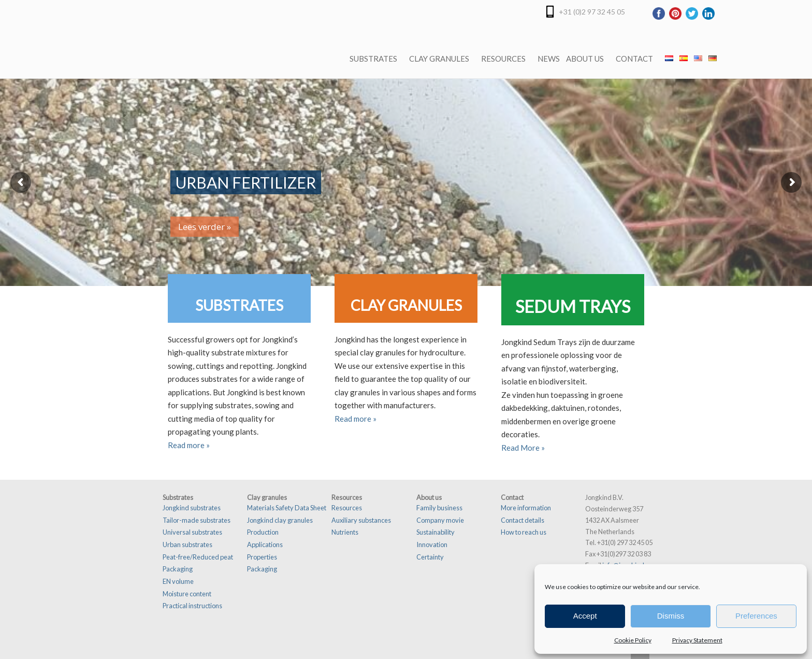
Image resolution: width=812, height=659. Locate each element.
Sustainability (436, 532)
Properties (262, 557)
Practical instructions (192, 606)
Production (263, 532)
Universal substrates (192, 532)
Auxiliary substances (361, 520)
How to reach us (524, 532)
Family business (439, 508)
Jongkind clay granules (280, 520)
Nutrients (345, 532)
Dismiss (671, 616)
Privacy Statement (697, 640)
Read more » (189, 445)
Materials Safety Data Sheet (287, 508)
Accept (585, 616)
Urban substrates (187, 545)
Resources (347, 508)
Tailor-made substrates (197, 520)
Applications (265, 545)
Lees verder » (205, 227)
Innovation (432, 545)
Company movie (440, 520)
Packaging (178, 569)
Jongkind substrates (192, 508)
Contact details (523, 520)
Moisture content (187, 594)
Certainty (430, 557)
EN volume (178, 581)
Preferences (756, 616)
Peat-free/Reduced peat (198, 557)
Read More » (523, 448)
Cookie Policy (633, 640)
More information (526, 508)
